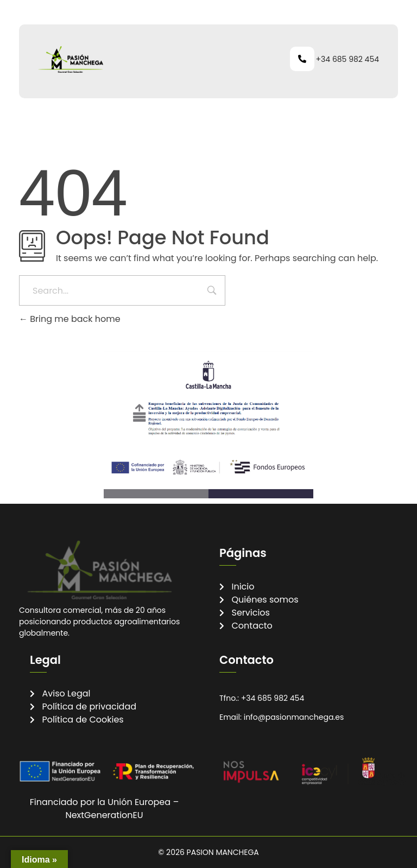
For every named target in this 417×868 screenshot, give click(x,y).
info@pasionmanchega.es (294, 717)
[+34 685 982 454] (302, 59)
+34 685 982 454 (347, 59)
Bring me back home (70, 319)
